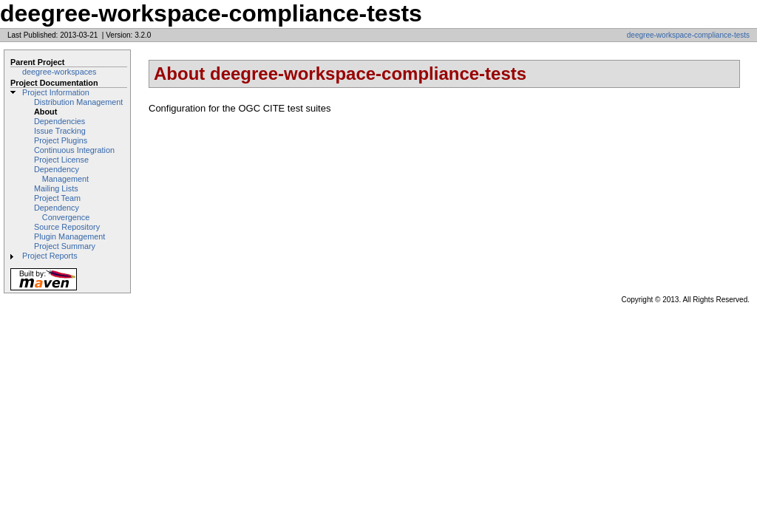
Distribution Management (78, 102)
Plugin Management (69, 236)
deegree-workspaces (60, 72)
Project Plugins (61, 140)
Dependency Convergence (62, 212)
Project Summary (65, 246)
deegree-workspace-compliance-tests (688, 35)
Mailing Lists (56, 188)
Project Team (57, 198)
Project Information (56, 92)
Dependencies (60, 121)
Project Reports (50, 256)
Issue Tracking (60, 131)
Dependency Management (61, 174)
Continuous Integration (74, 150)
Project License (61, 160)
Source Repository (67, 227)
